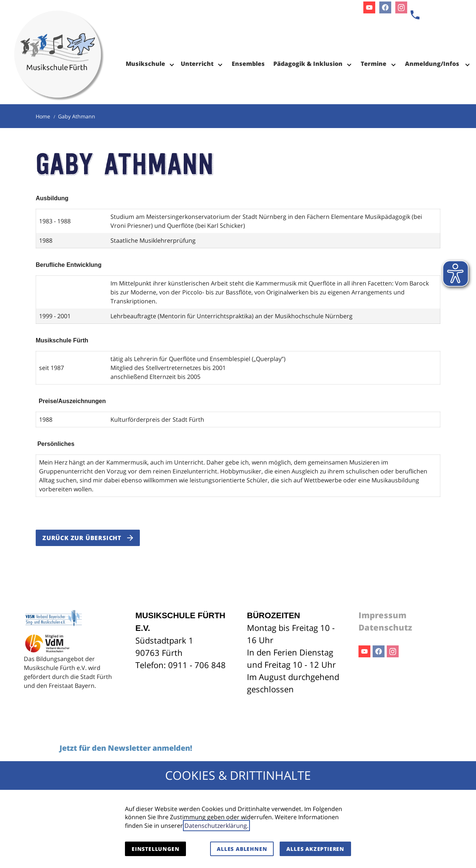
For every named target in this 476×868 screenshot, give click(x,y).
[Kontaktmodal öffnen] (415, 15)
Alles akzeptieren (315, 849)
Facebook (379, 651)
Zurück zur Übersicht (82, 538)
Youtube (364, 651)
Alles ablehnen (242, 849)
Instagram (393, 651)
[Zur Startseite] (59, 37)
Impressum (382, 615)
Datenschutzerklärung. (216, 826)
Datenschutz (385, 627)
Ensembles (248, 64)
